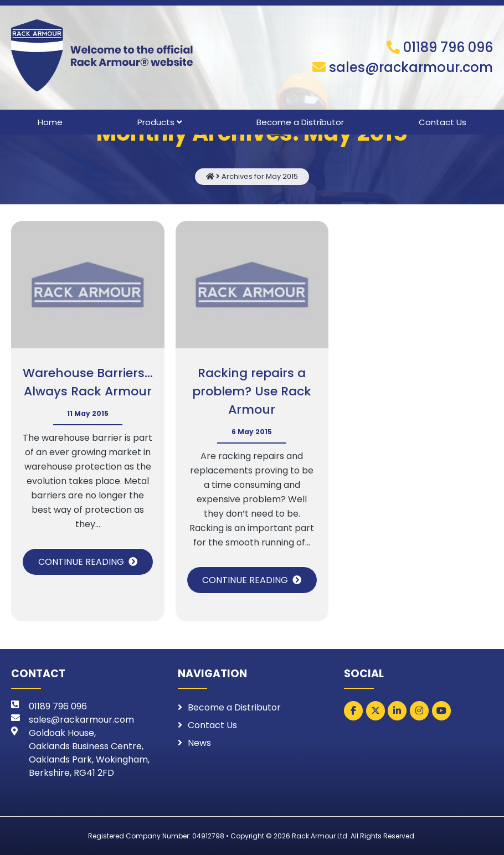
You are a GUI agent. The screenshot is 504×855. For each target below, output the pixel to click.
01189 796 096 (448, 47)
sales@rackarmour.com (411, 67)
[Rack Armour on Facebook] (353, 711)
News (199, 743)
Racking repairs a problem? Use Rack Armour (252, 391)
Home (50, 122)
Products (156, 122)
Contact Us (443, 122)
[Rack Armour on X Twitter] (376, 711)
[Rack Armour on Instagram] (419, 711)
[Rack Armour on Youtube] (441, 711)
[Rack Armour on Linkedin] (397, 711)
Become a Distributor (300, 122)
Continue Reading (81, 562)
